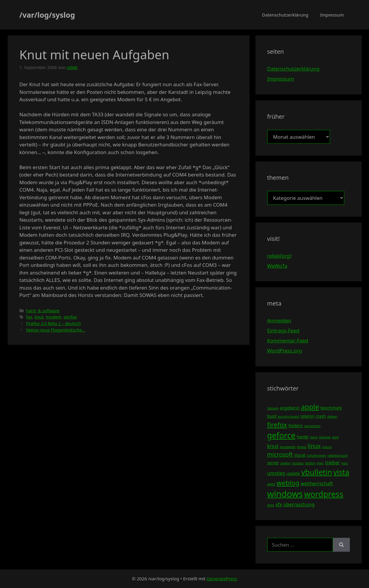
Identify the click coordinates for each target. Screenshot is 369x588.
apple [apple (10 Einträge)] (310, 407)
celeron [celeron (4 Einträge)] (307, 416)
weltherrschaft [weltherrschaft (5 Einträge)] (317, 484)
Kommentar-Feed (288, 340)
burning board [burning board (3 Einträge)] (288, 416)
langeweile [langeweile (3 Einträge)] (288, 447)
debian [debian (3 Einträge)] (332, 416)
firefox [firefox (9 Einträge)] (277, 425)
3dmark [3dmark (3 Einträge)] (273, 408)
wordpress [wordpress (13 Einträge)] (324, 494)
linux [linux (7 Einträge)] (314, 446)
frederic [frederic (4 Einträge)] (296, 426)
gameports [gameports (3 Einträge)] (313, 426)
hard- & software (43, 311)
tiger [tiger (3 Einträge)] (320, 463)
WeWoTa (277, 266)
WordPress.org (285, 351)
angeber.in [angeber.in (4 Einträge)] (290, 408)
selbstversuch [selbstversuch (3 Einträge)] (338, 455)
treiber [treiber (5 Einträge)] (333, 463)
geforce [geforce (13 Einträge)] (281, 435)
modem (54, 317)
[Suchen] (341, 545)
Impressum (332, 15)
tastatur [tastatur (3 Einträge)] (298, 463)
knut (39, 317)
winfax (70, 317)
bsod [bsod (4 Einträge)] (272, 416)
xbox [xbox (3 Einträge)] (271, 505)
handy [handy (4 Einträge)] (303, 437)
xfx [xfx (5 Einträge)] (279, 504)
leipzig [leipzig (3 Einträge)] (301, 447)
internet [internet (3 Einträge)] (325, 437)
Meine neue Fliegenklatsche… (56, 330)
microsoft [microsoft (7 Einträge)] (280, 454)
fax (29, 317)
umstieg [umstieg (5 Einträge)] (276, 473)
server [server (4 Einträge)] (273, 463)
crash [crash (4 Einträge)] (321, 416)
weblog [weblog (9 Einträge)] (288, 483)
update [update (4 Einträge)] (293, 473)
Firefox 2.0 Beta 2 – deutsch (54, 323)
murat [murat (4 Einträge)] (300, 455)
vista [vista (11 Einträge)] (341, 472)
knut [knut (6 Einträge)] (273, 446)
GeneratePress (222, 579)
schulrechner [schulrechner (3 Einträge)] (317, 455)
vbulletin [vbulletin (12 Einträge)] (317, 472)
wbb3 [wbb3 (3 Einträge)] (271, 484)
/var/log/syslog (47, 15)
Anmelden (279, 320)
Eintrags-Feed (283, 330)
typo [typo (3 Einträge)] (345, 463)
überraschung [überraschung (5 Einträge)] (299, 504)
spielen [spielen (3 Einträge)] (286, 463)
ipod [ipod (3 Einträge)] (335, 437)
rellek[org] (279, 256)
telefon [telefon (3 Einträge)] (310, 463)
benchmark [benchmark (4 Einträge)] (331, 408)
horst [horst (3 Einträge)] (314, 437)
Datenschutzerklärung (285, 15)
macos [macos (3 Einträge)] (327, 447)
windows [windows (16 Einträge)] (285, 494)
